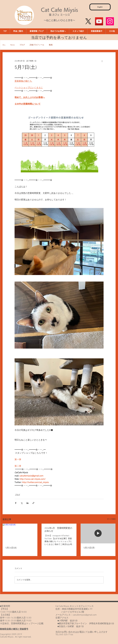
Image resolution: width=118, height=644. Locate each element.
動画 (51, 45)
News (13, 45)
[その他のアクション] (102, 61)
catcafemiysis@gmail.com (85, 615)
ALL (4, 45)
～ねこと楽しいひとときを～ (59, 20)
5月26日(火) (11, 548)
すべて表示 (111, 519)
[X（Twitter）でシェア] (22, 503)
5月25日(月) (89, 548)
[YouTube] (99, 21)
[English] (100, 7)
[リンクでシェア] (33, 503)
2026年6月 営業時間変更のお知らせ (58, 530)
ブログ (22, 45)
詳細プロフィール (37, 45)
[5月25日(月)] (98, 533)
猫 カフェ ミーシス (59, 15)
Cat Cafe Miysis (59, 10)
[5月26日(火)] (20, 533)
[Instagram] (110, 21)
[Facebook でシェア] (16, 503)
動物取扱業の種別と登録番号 (14, 629)
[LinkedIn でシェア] (27, 503)
